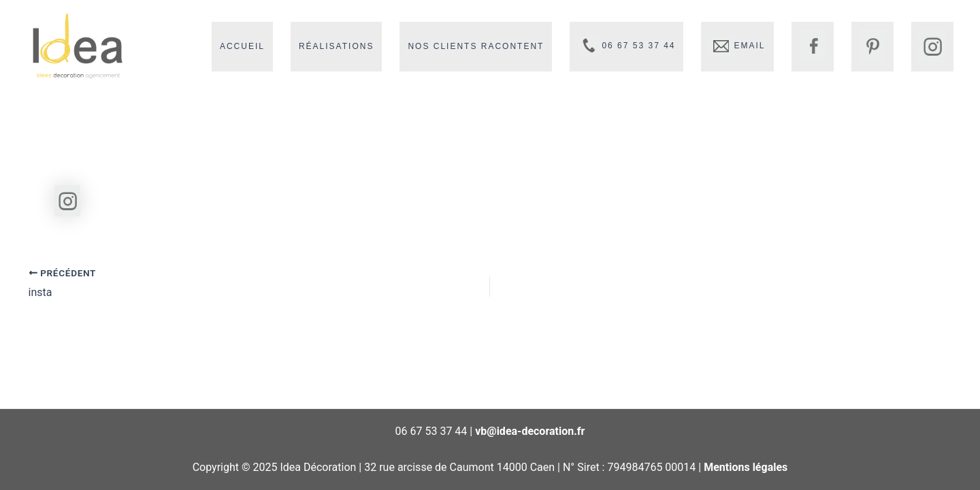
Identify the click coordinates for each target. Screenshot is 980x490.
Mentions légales (746, 467)
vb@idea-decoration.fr (530, 431)
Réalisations (336, 46)
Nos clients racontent (476, 46)
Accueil (242, 46)
